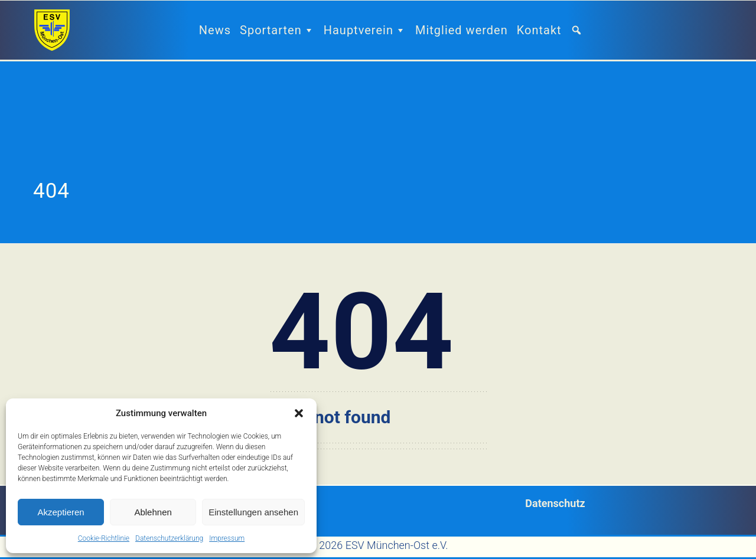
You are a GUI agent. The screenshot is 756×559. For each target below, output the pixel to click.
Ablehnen (153, 512)
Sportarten (277, 30)
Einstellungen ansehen (253, 512)
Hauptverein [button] (365, 30)
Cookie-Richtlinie (104, 538)
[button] (299, 413)
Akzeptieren (61, 512)
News (215, 30)
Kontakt (539, 30)
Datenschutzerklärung (169, 538)
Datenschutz (555, 503)
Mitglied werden (462, 30)
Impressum (227, 538)
